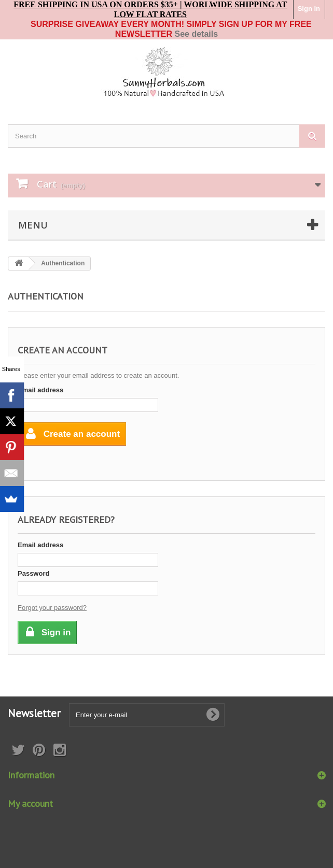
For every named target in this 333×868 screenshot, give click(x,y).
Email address (40, 390)
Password (33, 573)
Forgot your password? (52, 608)
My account (30, 803)
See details (197, 34)
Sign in (309, 9)
